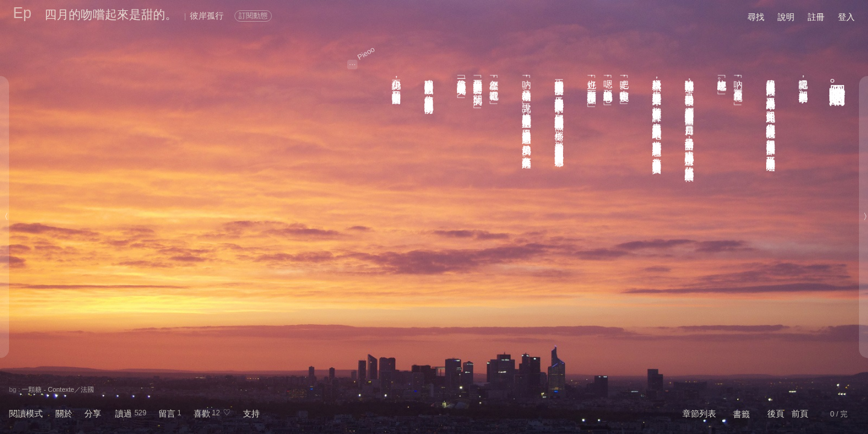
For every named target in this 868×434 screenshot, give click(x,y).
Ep (23, 13)
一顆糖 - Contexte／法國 (58, 389)
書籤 (741, 414)
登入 (846, 17)
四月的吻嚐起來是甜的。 (111, 14)
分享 (93, 414)
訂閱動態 (253, 16)
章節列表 (699, 414)
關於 (64, 414)
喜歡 (202, 414)
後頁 (776, 414)
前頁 (800, 414)
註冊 (816, 17)
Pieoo (366, 53)
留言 (167, 414)
